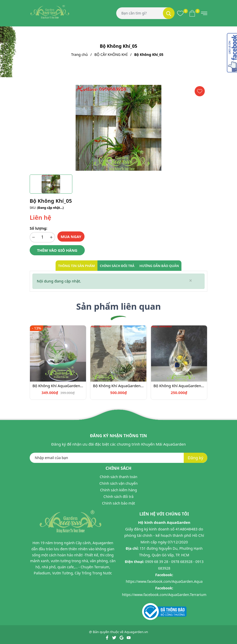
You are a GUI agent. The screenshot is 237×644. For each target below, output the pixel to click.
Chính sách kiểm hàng (118, 490)
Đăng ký (196, 458)
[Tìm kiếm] (169, 13)
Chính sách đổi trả (118, 497)
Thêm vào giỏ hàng (57, 250)
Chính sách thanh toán (118, 477)
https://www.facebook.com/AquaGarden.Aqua (164, 581)
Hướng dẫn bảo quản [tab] (159, 266)
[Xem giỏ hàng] (192, 13)
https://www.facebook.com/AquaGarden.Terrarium (164, 595)
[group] (118, 128)
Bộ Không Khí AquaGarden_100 (58, 386)
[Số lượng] (42, 237)
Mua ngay (71, 237)
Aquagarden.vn (136, 632)
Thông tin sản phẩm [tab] (77, 266)
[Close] (191, 281)
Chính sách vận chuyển (119, 483)
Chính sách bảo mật (118, 503)
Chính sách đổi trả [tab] (117, 266)
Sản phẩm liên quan (118, 306)
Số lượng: (38, 228)
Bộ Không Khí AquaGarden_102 (179, 386)
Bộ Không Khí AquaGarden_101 (118, 386)
